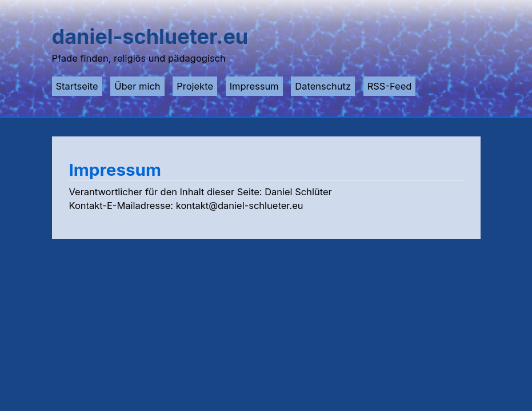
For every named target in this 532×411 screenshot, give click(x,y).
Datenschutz (323, 86)
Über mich (137, 86)
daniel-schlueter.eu (150, 37)
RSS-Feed (390, 86)
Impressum (254, 86)
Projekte (195, 86)
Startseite (77, 86)
